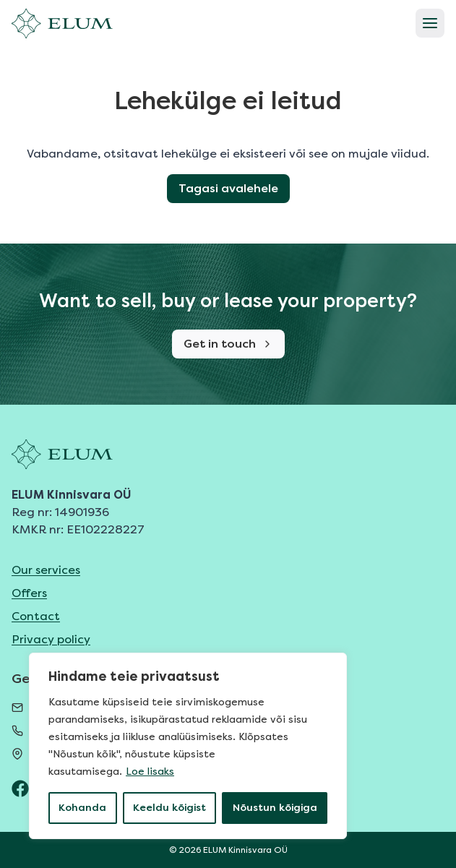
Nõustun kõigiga (275, 808)
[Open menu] (430, 23)
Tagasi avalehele (228, 188)
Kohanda (82, 808)
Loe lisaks (150, 772)
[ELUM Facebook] (20, 788)
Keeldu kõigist (169, 808)
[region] (188, 746)
